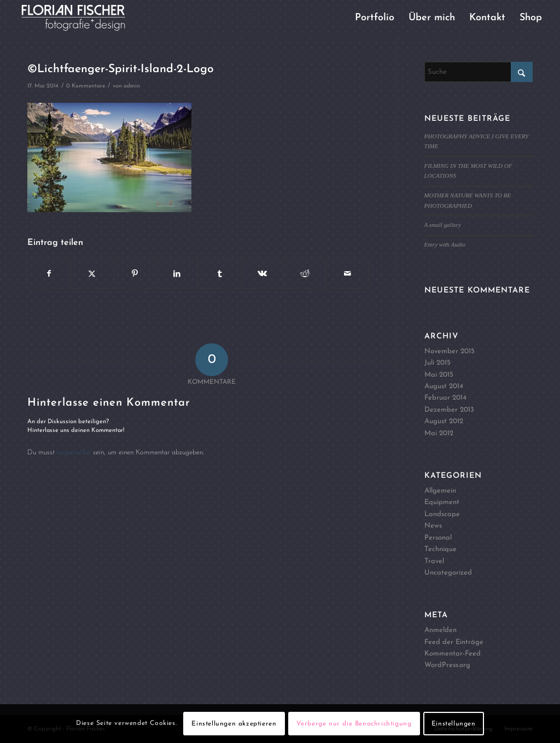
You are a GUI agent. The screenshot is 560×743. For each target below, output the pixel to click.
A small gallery (443, 225)
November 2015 (450, 351)
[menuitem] (375, 18)
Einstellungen (454, 724)
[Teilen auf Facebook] (49, 274)
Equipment (442, 502)
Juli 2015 (437, 363)
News (433, 526)
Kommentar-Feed (453, 654)
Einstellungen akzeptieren (234, 724)
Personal (438, 538)
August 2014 (444, 386)
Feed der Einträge (454, 642)
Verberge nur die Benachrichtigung (354, 724)
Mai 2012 (439, 433)
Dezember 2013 (449, 410)
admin (132, 86)
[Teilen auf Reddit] (305, 274)
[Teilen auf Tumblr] (220, 274)
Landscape (442, 514)
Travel (434, 561)
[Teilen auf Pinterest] (135, 274)
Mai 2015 (439, 375)
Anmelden (441, 630)
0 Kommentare (86, 86)
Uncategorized (448, 573)
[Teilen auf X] (92, 274)
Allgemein (440, 491)
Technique (441, 549)
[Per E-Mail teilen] (348, 274)
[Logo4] (82, 18)
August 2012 (444, 421)
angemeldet (74, 452)
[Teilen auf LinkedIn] (177, 274)
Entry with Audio (445, 244)
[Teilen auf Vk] (262, 274)
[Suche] (479, 72)
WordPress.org (447, 665)
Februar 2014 (445, 398)
